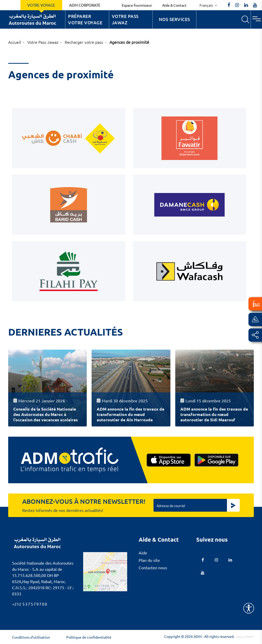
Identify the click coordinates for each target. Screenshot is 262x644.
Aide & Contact (174, 5)
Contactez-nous (153, 567)
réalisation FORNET (245, 637)
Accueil (15, 42)
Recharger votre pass (84, 42)
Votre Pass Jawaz (125, 20)
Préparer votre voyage (85, 20)
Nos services (174, 19)
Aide (143, 553)
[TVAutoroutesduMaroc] (255, 5)
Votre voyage (41, 5)
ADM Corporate (85, 5)
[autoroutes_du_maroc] (237, 5)
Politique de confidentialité (89, 637)
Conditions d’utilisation (31, 637)
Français (207, 5)
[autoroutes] (246, 5)
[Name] (249, 608)
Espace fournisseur (137, 5)
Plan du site (149, 560)
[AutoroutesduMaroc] (229, 5)
